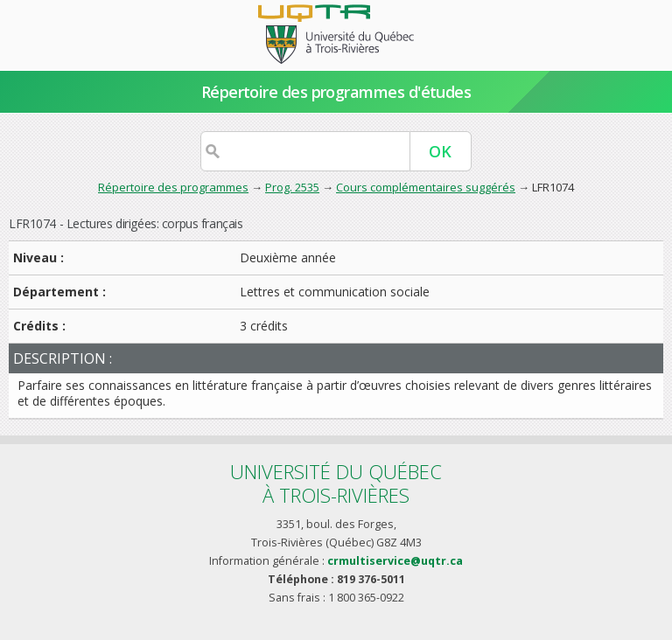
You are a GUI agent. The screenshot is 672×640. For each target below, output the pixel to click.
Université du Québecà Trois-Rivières (336, 483)
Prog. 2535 (292, 187)
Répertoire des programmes (173, 187)
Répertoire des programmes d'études (336, 92)
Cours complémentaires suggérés (426, 187)
